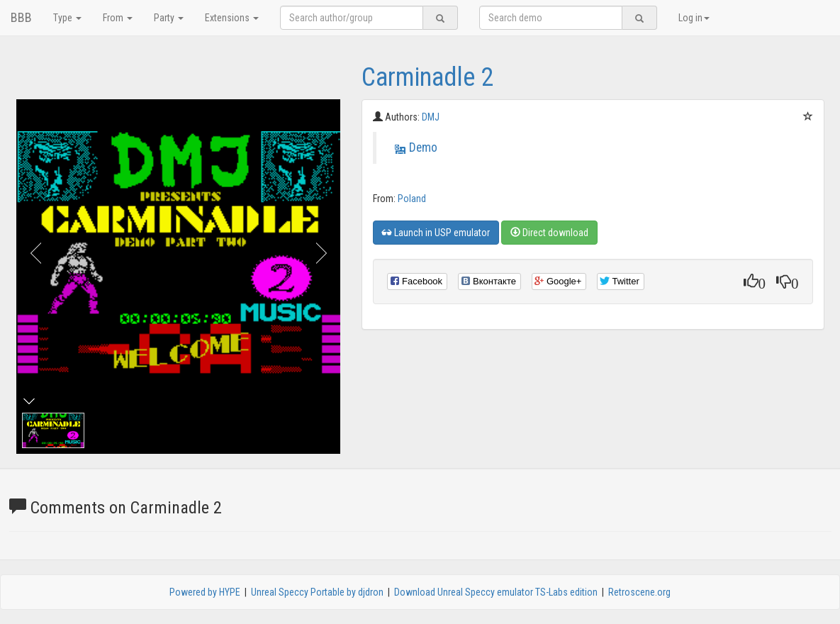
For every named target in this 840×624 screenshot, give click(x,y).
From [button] (118, 18)
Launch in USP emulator (436, 233)
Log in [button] (694, 18)
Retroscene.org (639, 592)
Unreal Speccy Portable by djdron (317, 592)
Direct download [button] (549, 233)
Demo (423, 147)
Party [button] (169, 18)
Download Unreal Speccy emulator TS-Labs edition (496, 592)
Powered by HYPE (205, 592)
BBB (21, 17)
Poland (412, 199)
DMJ (431, 117)
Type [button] (67, 18)
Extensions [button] (232, 18)
